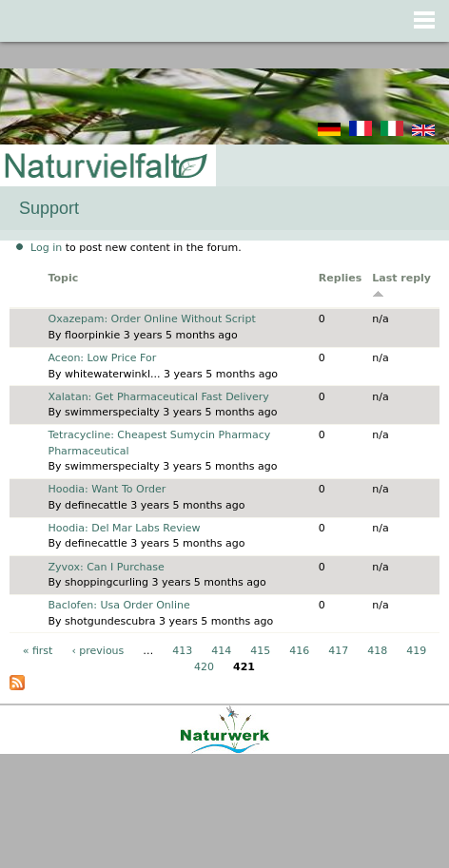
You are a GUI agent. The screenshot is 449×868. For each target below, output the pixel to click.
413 (182, 651)
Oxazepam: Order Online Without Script (152, 319)
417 (338, 651)
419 (416, 651)
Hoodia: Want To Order (107, 489)
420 (204, 667)
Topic (64, 278)
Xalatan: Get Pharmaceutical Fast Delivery (159, 397)
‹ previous (98, 651)
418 (377, 651)
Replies (340, 278)
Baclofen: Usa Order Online (119, 605)
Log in (46, 248)
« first (38, 651)
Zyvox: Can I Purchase (107, 567)
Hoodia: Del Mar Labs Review (125, 528)
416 (299, 651)
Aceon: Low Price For (103, 358)
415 (260, 651)
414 (221, 651)
